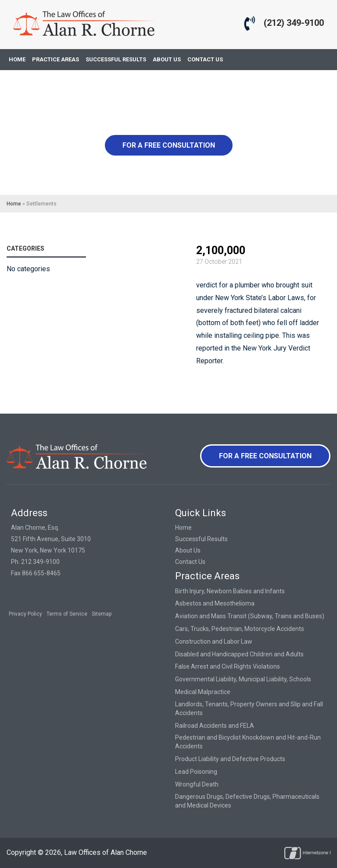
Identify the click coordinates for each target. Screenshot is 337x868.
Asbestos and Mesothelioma (215, 603)
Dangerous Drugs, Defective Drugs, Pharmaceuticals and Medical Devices (247, 801)
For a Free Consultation (169, 145)
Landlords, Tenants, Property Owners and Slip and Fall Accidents (249, 709)
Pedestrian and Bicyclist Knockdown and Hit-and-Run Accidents (248, 742)
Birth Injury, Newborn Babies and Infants (230, 591)
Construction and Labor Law (214, 641)
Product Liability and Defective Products (230, 759)
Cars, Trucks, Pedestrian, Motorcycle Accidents (240, 629)
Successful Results (201, 539)
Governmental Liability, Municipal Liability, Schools (243, 679)
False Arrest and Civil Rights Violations (228, 666)
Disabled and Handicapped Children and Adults (239, 654)
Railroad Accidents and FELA (215, 726)
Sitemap (102, 614)
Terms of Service (67, 614)
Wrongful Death (197, 784)
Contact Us (190, 562)
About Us (188, 550)
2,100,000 (221, 250)
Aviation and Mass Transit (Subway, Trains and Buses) (250, 616)
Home (14, 204)
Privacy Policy (25, 614)
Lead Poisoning (196, 772)
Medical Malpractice (203, 692)
